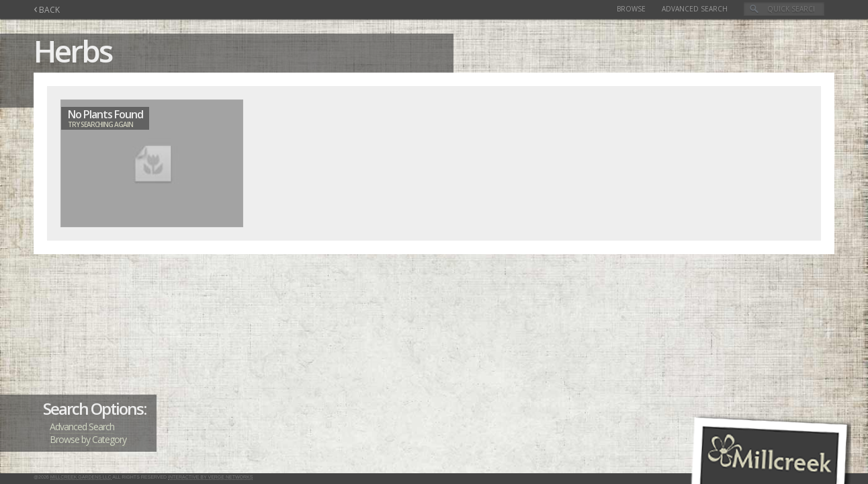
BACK (47, 10)
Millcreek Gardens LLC (81, 477)
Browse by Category (88, 439)
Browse (631, 9)
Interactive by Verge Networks (210, 477)
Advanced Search (695, 9)
